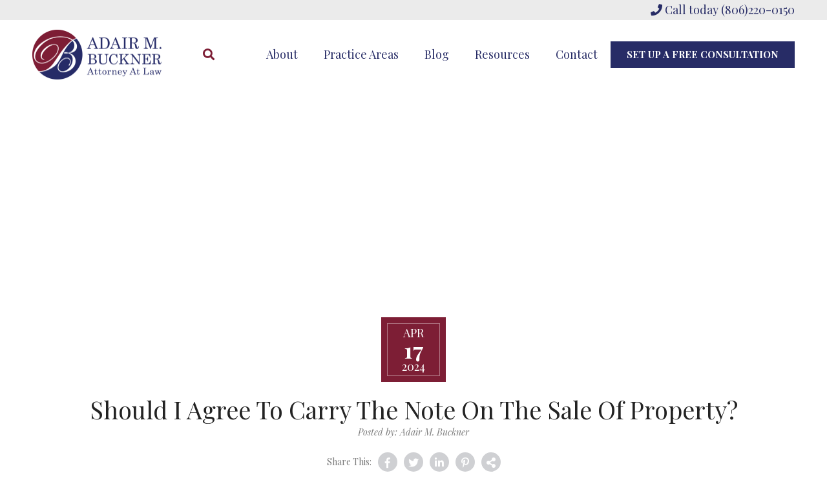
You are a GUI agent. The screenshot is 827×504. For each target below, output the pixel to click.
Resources (502, 54)
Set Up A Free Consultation (703, 54)
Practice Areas (361, 54)
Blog (437, 54)
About (282, 54)
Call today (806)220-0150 (723, 10)
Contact (577, 54)
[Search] (209, 55)
